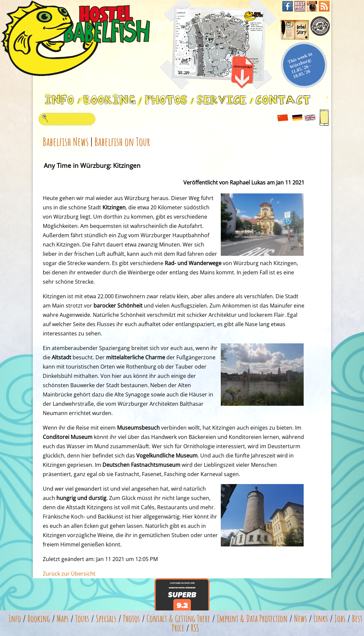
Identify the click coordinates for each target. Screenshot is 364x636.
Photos (131, 619)
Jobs (340, 619)
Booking (39, 619)
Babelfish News (66, 141)
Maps (63, 619)
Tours (82, 619)
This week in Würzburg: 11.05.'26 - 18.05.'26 (300, 65)
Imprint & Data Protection (252, 619)
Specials (106, 619)
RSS (195, 628)
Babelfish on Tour (122, 141)
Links (321, 619)
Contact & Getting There (178, 619)
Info (15, 619)
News (301, 619)
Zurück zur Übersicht (69, 574)
